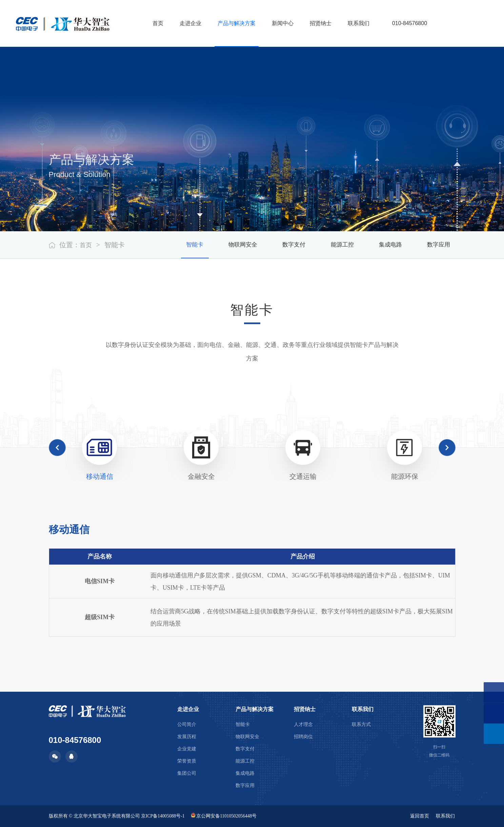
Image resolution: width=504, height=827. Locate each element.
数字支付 (279, 245)
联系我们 (356, 23)
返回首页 (419, 816)
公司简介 (187, 724)
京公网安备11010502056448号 (226, 816)
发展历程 (187, 737)
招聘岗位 (303, 737)
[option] (100, 456)
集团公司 (187, 773)
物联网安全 (223, 245)
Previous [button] (57, 448)
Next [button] (447, 448)
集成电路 (384, 245)
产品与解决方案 (234, 23)
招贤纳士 (318, 23)
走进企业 (187, 23)
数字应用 (437, 245)
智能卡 (171, 245)
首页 (155, 23)
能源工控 (331, 245)
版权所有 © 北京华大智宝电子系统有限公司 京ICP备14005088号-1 (117, 816)
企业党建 (187, 749)
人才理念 (303, 724)
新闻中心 (280, 23)
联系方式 (361, 724)
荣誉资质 (187, 761)
